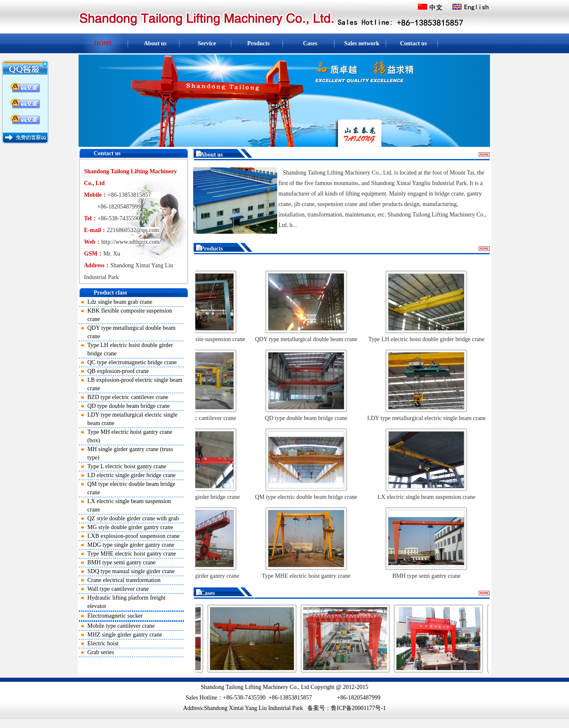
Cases (310, 43)
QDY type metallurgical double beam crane (308, 339)
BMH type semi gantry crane (122, 562)
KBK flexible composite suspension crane (197, 339)
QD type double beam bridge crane (128, 406)
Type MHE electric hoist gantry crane (132, 554)
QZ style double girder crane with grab (133, 518)
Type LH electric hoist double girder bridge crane (428, 339)
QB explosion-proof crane (118, 371)
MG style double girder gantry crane (130, 527)
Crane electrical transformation (124, 580)
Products (258, 43)
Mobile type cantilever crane (121, 626)
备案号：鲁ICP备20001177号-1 (347, 708)
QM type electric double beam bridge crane (308, 497)
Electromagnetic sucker (115, 616)
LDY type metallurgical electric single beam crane (428, 418)
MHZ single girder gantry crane (125, 635)
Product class (110, 293)
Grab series (101, 652)
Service (207, 43)
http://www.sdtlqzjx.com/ (131, 242)
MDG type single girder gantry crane (131, 545)
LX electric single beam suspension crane (428, 497)
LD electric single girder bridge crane (131, 475)
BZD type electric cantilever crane (128, 397)
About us (155, 43)
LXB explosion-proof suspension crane (134, 536)
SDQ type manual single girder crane (131, 571)
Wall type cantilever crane (118, 589)
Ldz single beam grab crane (120, 302)
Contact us (413, 43)
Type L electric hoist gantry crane (127, 466)
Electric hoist (103, 643)
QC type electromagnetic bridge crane (132, 362)
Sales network (362, 43)
